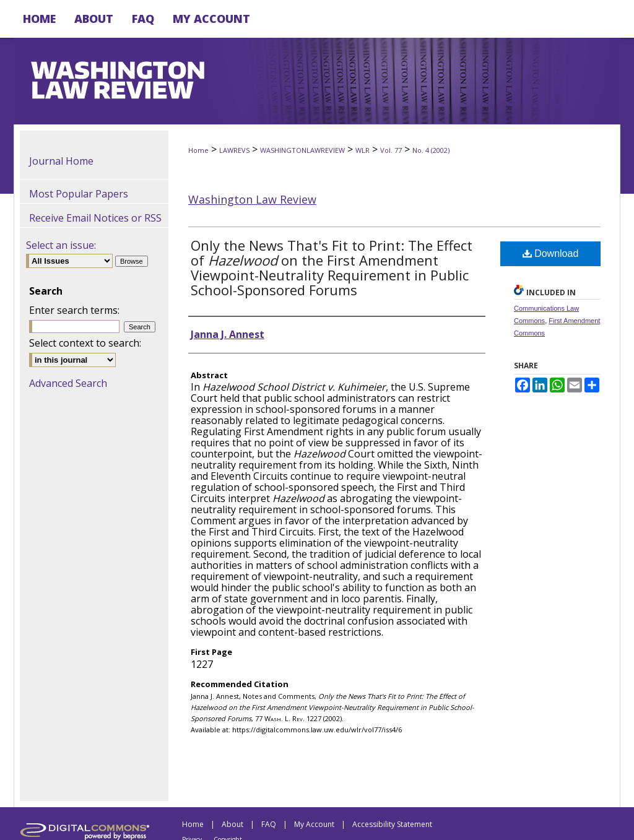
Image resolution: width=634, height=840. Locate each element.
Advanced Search (68, 383)
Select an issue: (61, 245)
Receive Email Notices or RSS (95, 218)
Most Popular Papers (79, 194)
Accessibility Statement (392, 824)
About (232, 824)
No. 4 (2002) (431, 150)
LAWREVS (234, 150)
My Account (314, 824)
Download (551, 253)
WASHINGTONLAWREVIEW (302, 150)
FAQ (269, 824)
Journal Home (61, 161)
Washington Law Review (252, 199)
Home (198, 150)
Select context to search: (85, 343)
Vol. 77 (391, 150)
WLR (363, 150)
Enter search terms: (74, 310)
